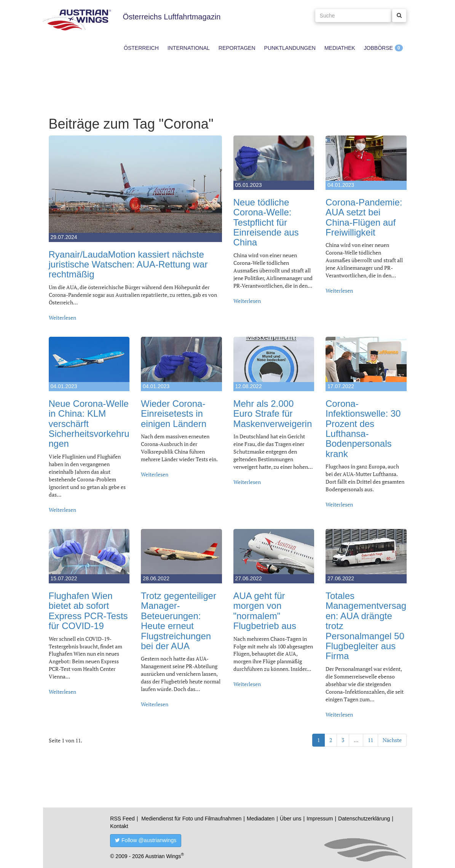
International (189, 48)
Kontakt (119, 826)
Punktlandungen (290, 48)
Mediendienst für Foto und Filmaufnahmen (191, 819)
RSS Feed (122, 819)
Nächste (392, 740)
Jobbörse (378, 48)
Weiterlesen (62, 318)
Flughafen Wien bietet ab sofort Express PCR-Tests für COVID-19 (88, 611)
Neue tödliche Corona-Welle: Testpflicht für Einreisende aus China (266, 222)
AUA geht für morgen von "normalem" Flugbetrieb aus (265, 611)
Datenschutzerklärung (364, 819)
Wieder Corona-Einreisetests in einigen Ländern (174, 414)
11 (370, 740)
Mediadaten (261, 819)
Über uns (291, 819)
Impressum (320, 819)
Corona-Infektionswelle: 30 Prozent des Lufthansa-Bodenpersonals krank (363, 429)
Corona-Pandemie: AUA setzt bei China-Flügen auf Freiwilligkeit (364, 217)
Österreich (141, 48)
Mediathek (340, 48)
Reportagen (237, 48)
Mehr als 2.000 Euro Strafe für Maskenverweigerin (273, 414)
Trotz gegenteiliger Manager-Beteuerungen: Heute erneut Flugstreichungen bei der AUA (179, 621)
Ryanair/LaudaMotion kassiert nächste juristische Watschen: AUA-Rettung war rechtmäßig (128, 264)
